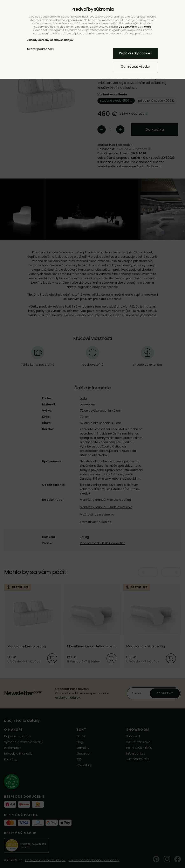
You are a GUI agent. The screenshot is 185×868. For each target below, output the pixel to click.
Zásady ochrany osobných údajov (50, 40)
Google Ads (126, 27)
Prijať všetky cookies (135, 53)
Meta (147, 27)
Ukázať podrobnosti (41, 49)
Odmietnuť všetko (135, 66)
